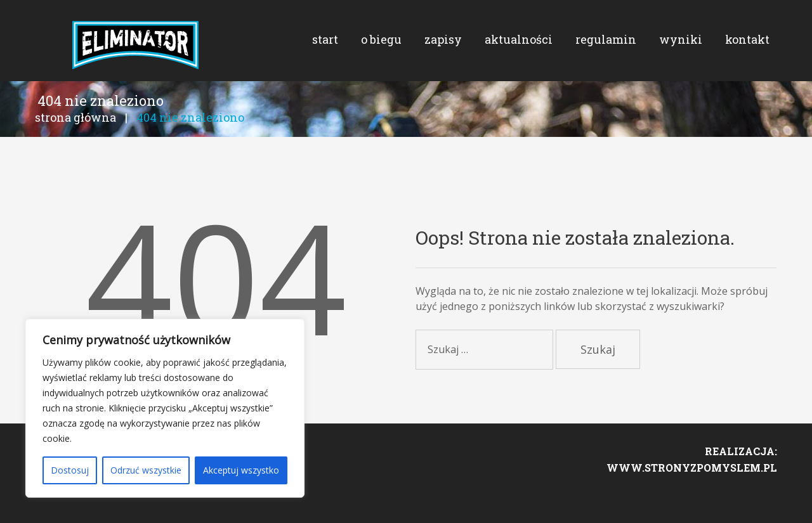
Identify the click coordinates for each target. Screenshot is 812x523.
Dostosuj (70, 470)
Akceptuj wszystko (241, 470)
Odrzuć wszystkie (146, 470)
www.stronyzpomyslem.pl (692, 495)
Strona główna (75, 138)
